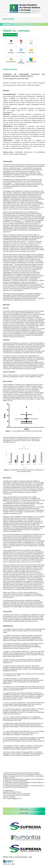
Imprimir (11, 44)
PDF (21, 44)
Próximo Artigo (24, 813)
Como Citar (31, 53)
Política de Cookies (9, 864)
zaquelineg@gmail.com (14, 798)
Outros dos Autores (31, 62)
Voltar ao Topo (24, 809)
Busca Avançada (8, 19)
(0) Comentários (21, 53)
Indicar (31, 44)
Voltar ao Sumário (9, 34)
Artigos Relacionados (21, 62)
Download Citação (11, 62)
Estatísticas (11, 53)
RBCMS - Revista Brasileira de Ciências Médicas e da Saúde (24, 8)
